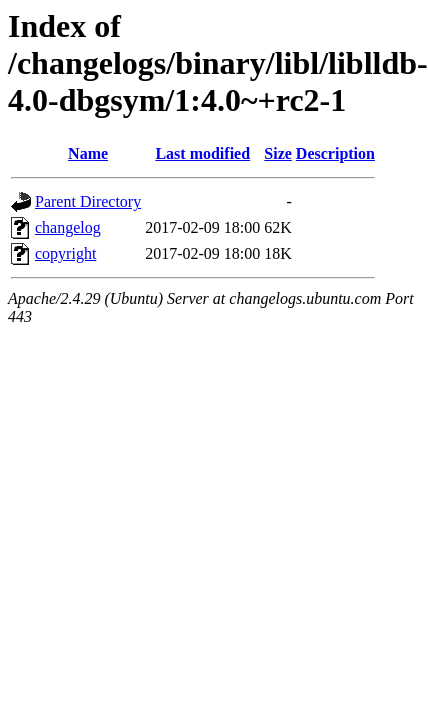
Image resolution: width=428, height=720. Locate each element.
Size (278, 153)
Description (335, 153)
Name (88, 153)
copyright (65, 253)
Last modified (202, 153)
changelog (68, 227)
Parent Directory (88, 201)
